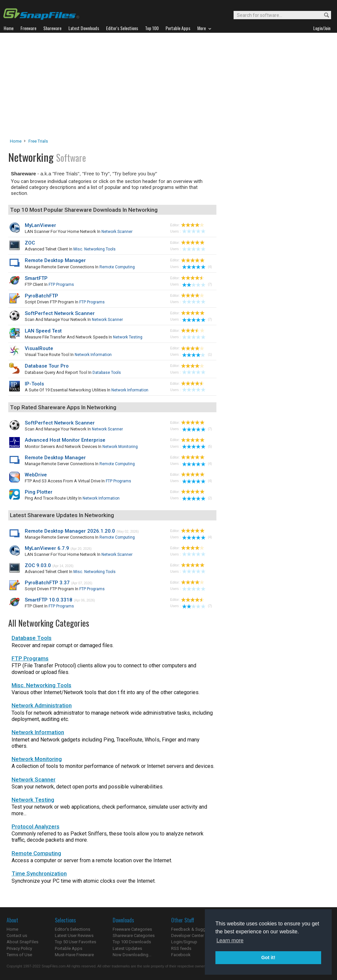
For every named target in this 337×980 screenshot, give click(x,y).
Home (16, 141)
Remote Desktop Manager (55, 260)
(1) (197, 355)
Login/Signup (184, 942)
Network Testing (128, 337)
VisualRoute (39, 348)
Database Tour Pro (47, 366)
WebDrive (36, 475)
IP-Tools (34, 384)
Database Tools (107, 373)
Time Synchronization (39, 873)
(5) (197, 446)
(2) (197, 498)
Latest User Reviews (74, 935)
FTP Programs (61, 285)
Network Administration (42, 705)
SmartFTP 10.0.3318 (49, 600)
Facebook (181, 955)
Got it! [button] (268, 958)
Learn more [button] (230, 940)
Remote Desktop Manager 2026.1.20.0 (70, 531)
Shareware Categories (134, 935)
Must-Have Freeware (74, 955)
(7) (197, 284)
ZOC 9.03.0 (38, 565)
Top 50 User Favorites (75, 942)
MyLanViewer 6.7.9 (47, 548)
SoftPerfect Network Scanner (60, 313)
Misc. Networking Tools (94, 249)
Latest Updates (127, 948)
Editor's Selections (73, 929)
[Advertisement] (168, 87)
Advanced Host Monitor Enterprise (65, 440)
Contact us (17, 935)
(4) (197, 267)
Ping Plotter (39, 492)
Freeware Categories (132, 929)
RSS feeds (181, 948)
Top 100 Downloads (132, 942)
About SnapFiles (22, 942)
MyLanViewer (40, 225)
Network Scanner (117, 232)
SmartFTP (36, 278)
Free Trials (38, 141)
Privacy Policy (19, 948)
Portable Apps (69, 948)
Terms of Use (19, 955)
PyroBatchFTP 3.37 (47, 583)
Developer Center (187, 935)
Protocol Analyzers (36, 826)
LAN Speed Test (43, 331)
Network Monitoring (120, 447)
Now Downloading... (132, 955)
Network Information (93, 355)
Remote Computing (117, 267)
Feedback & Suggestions (195, 929)
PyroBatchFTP (41, 296)
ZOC (30, 243)
